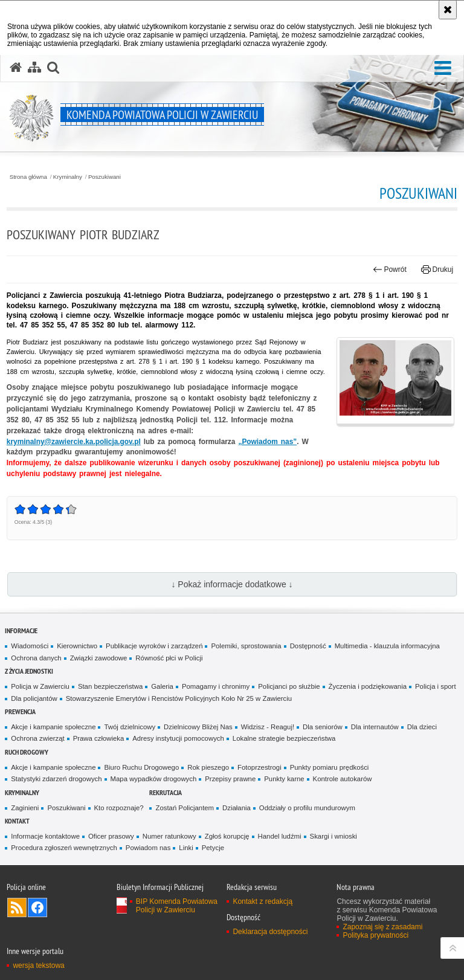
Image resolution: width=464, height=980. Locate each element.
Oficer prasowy (111, 836)
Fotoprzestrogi (259, 767)
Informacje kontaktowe (45, 836)
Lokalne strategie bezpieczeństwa (284, 738)
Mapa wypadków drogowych (154, 779)
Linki (186, 848)
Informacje (21, 630)
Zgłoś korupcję (227, 836)
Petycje (213, 848)
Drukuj (437, 269)
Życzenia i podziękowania (368, 686)
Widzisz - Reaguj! (268, 727)
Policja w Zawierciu (40, 686)
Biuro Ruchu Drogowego (141, 767)
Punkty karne (284, 779)
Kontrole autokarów (343, 779)
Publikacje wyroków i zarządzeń (154, 646)
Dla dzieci (422, 727)
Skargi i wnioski (333, 836)
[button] (443, 69)
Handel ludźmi (280, 836)
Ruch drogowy (27, 752)
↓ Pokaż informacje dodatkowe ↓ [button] (232, 584)
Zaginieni (25, 808)
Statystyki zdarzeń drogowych (56, 779)
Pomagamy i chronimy (216, 686)
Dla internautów (375, 727)
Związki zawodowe (99, 658)
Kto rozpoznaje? (119, 808)
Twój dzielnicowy (130, 727)
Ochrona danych (36, 658)
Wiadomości (30, 646)
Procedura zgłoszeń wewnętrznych (64, 848)
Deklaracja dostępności (270, 932)
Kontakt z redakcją (263, 901)
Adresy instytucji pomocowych (178, 738)
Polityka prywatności (375, 935)
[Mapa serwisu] (34, 68)
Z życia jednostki (29, 671)
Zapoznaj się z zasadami (382, 927)
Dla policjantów (34, 698)
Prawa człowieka (99, 738)
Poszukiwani (105, 177)
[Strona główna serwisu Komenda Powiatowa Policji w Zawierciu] (16, 68)
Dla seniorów (323, 727)
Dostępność (308, 646)
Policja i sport (436, 686)
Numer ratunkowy (169, 836)
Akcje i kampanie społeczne (53, 727)
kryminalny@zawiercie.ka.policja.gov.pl (74, 442)
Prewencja (20, 711)
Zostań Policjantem (185, 808)
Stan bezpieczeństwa (110, 686)
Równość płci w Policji (169, 658)
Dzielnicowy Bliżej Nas (198, 727)
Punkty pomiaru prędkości (330, 767)
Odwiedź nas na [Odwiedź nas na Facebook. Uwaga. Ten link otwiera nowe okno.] (37, 907)
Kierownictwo (77, 646)
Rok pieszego (208, 767)
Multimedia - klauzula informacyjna (387, 646)
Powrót (390, 269)
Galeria (162, 686)
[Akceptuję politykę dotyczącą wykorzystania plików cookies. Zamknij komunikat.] (448, 10)
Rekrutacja (166, 792)
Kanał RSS (17, 907)
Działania (237, 808)
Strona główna (28, 177)
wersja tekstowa (38, 965)
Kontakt (17, 821)
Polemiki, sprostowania (246, 646)
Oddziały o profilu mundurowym (307, 808)
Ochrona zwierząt (37, 738)
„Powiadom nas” (267, 442)
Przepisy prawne (230, 779)
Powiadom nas (148, 848)
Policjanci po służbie (289, 686)
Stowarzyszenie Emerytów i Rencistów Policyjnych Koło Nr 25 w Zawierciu (179, 698)
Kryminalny (68, 177)
